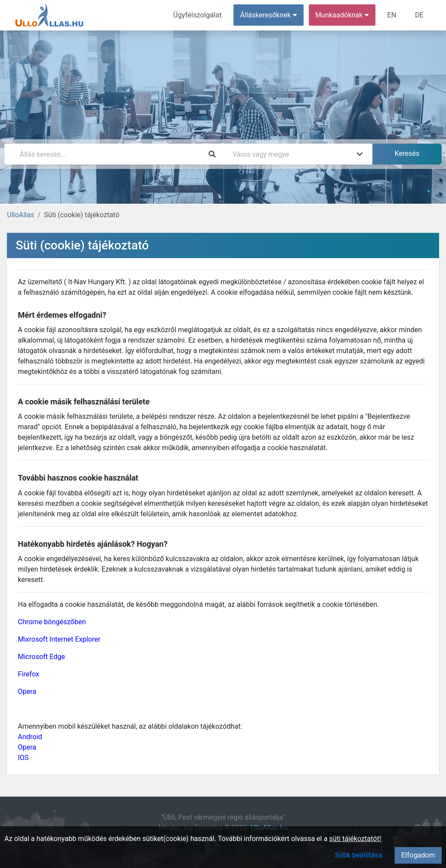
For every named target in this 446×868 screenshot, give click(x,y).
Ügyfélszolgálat (199, 15)
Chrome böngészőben (52, 622)
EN (393, 15)
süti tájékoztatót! (355, 839)
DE (419, 15)
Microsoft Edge (41, 657)
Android (30, 737)
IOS (23, 758)
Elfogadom (418, 855)
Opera (27, 691)
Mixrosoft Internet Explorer (59, 639)
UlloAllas (20, 215)
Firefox (29, 674)
